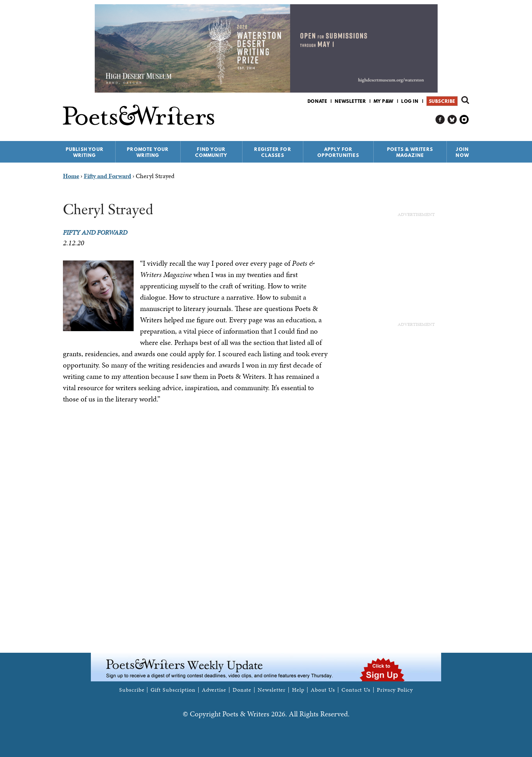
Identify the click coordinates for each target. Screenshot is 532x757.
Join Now (462, 152)
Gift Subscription (173, 690)
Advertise (214, 690)
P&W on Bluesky (452, 120)
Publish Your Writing (85, 152)
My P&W (384, 101)
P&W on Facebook (440, 120)
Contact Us (356, 690)
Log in (410, 101)
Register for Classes (273, 152)
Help (298, 690)
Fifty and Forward (95, 232)
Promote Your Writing (148, 152)
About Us (323, 690)
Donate (317, 101)
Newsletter (350, 101)
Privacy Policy (395, 690)
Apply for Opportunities (338, 152)
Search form (465, 100)
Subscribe (442, 101)
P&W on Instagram (464, 120)
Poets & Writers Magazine (410, 152)
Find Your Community (211, 152)
